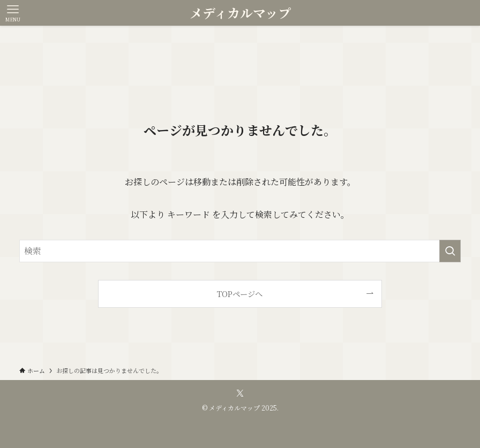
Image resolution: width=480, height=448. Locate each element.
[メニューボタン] (13, 13)
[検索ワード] (240, 251)
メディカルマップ (240, 13)
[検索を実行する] (450, 251)
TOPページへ (240, 294)
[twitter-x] (240, 393)
